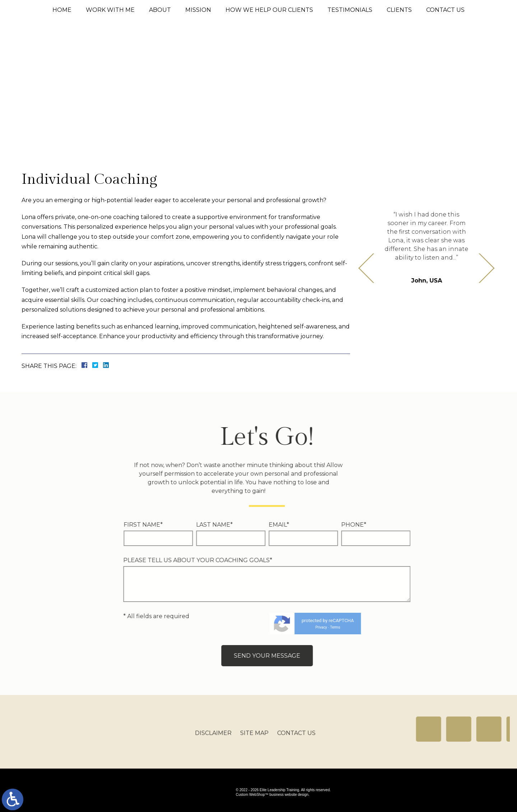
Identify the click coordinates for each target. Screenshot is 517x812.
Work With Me (110, 10)
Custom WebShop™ (252, 795)
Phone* (224, 525)
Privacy (192, 627)
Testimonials (350, 10)
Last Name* (85, 525)
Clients (399, 10)
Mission (198, 10)
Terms (206, 627)
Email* (150, 525)
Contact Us (445, 10)
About (160, 10)
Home (62, 10)
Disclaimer (213, 738)
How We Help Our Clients (269, 10)
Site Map (254, 738)
